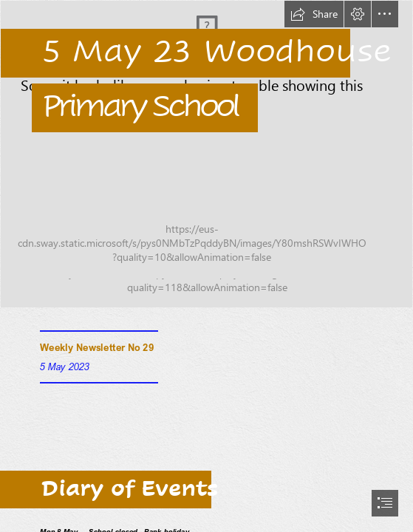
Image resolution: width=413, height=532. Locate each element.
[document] (206, 266)
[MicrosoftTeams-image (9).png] (206, 154)
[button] (314, 14)
